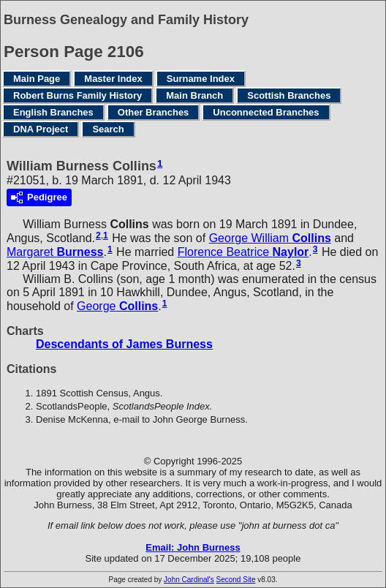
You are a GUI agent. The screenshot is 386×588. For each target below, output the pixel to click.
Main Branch (194, 95)
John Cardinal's (189, 580)
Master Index (113, 79)
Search (108, 129)
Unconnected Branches (266, 112)
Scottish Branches (289, 95)
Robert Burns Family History (77, 95)
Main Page (37, 79)
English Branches (53, 112)
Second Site (236, 580)
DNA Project (41, 129)
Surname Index (201, 79)
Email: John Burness (193, 547)
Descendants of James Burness (124, 344)
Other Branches (154, 112)
